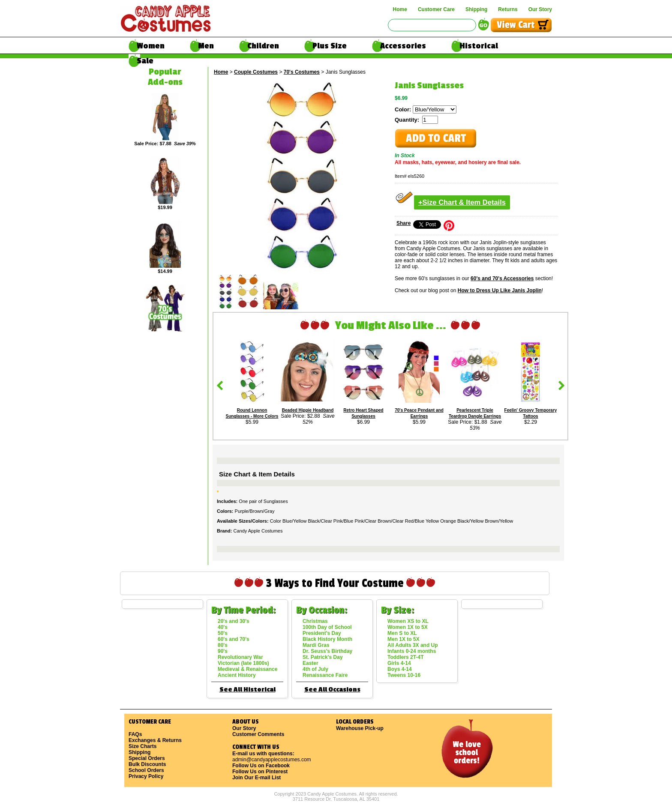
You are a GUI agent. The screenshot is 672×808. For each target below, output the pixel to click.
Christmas (315, 621)
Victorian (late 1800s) (243, 663)
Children (263, 46)
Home (400, 9)
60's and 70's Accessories (502, 278)
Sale (145, 61)
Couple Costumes (256, 72)
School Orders (146, 770)
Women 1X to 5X (408, 627)
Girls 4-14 (399, 663)
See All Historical (247, 690)
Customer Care (436, 9)
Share (403, 223)
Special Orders (147, 758)
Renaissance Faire (325, 675)
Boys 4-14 (400, 669)
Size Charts (142, 746)
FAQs (135, 734)
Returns (508, 9)
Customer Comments (258, 734)
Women (151, 46)
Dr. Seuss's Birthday (327, 651)
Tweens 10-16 (404, 675)
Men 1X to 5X (403, 639)
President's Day (322, 633)
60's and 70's (234, 639)
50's (223, 633)
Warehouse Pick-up (360, 728)
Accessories (403, 46)
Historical (479, 46)
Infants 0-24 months (412, 651)
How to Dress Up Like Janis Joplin (500, 290)
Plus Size (330, 46)
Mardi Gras (316, 645)
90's (223, 651)
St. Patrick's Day (323, 657)
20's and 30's (234, 621)
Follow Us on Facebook (261, 766)
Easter (310, 663)
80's (223, 645)
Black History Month (327, 639)
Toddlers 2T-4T (405, 657)
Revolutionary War (240, 657)
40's (223, 627)
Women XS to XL (408, 621)
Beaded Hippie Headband (308, 410)
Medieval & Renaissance (247, 669)
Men (206, 46)
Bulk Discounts (147, 764)
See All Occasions (332, 690)
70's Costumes (302, 72)
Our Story (540, 9)
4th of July (315, 669)
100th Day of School (327, 627)
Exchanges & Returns (155, 740)
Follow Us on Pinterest (260, 772)
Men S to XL (402, 633)
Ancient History (237, 675)
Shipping (476, 9)
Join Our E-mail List (256, 778)
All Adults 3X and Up (413, 645)
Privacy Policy (146, 776)
